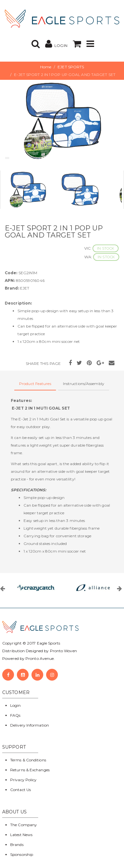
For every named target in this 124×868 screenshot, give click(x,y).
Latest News (21, 835)
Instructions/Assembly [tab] (84, 384)
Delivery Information (30, 725)
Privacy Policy (23, 780)
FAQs (15, 715)
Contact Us (21, 790)
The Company (24, 825)
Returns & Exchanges (30, 770)
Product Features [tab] (35, 384)
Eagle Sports (48, 643)
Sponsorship (22, 854)
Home (46, 67)
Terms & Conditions (28, 760)
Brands (17, 845)
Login (16, 705)
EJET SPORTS (71, 67)
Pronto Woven (63, 651)
